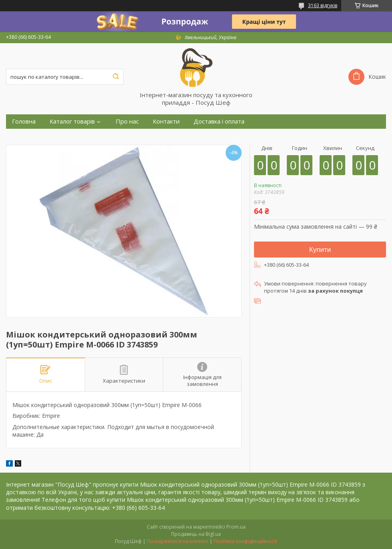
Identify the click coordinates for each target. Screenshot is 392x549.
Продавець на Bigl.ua (196, 534)
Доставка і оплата (219, 121)
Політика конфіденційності (245, 541)
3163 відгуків (323, 5)
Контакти (166, 121)
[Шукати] (116, 77)
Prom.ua (236, 527)
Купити (320, 250)
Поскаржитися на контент (178, 541)
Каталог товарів (72, 121)
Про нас (127, 121)
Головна (24, 121)
